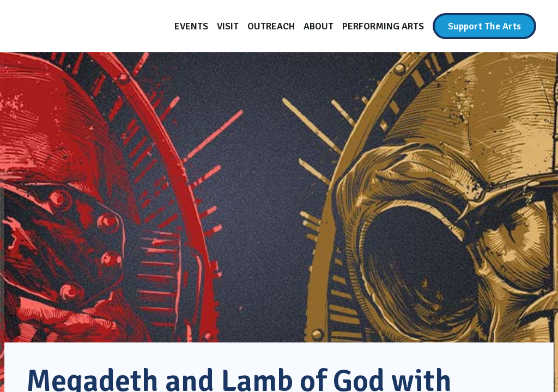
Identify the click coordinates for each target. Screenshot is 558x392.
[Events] (191, 26)
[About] (319, 26)
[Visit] (228, 26)
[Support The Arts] (484, 26)
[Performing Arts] (383, 26)
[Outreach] (271, 26)
